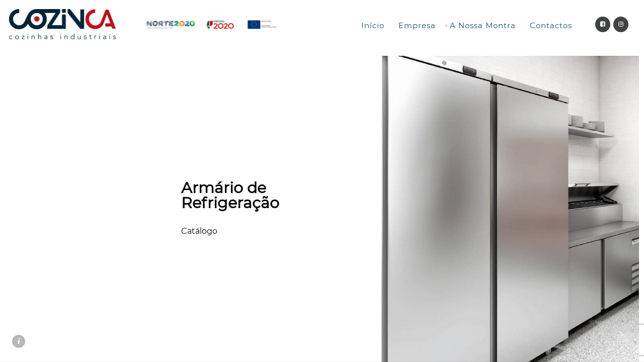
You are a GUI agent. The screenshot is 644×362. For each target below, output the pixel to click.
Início (373, 25)
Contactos (551, 25)
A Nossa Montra (483, 25)
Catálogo (199, 231)
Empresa (417, 25)
